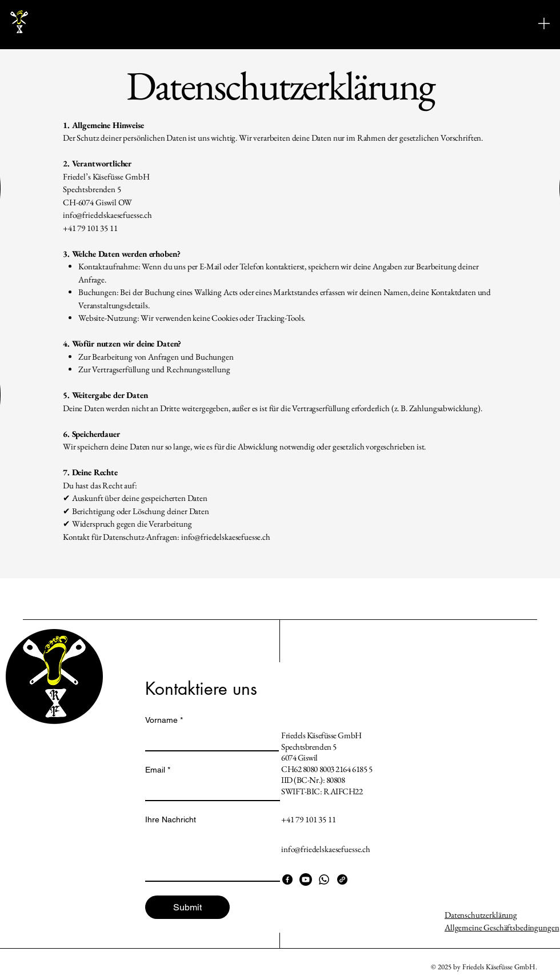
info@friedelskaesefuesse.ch (226, 537)
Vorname (164, 720)
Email (158, 770)
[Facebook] (287, 879)
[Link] (342, 879)
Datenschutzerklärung (481, 915)
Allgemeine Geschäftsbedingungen (502, 927)
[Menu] (544, 23)
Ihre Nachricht (171, 819)
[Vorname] (209, 740)
